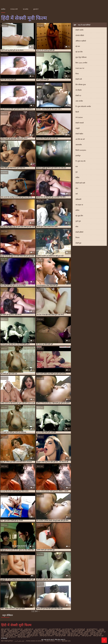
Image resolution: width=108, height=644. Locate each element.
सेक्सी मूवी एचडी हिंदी (73, 634)
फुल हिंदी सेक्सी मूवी (50, 630)
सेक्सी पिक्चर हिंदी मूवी (77, 632)
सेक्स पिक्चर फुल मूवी (27, 632)
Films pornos (50, 641)
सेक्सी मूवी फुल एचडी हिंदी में (47, 636)
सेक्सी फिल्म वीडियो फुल (38, 633)
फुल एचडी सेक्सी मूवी (80, 629)
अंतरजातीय (79, 145)
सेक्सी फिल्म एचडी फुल (90, 632)
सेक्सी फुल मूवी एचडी (33, 634)
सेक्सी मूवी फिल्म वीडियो (7, 636)
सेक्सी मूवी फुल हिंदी (87, 636)
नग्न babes (79, 117)
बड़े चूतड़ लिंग (79, 216)
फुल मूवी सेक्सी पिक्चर (92, 629)
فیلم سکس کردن (19, 641)
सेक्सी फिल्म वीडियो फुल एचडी (53, 633)
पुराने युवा (78, 221)
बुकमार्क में (36, 9)
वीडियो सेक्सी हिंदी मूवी (14, 632)
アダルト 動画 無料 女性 (64, 641)
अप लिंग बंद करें (80, 139)
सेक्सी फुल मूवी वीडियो (45, 634)
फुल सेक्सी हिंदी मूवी (38, 630)
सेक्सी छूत (78, 243)
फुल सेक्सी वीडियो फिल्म (26, 630)
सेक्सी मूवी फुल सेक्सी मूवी (74, 636)
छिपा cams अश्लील (81, 63)
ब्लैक (77, 227)
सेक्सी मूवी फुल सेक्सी (60, 636)
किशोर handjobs (81, 150)
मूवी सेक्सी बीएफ (91, 630)
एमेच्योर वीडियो (80, 35)
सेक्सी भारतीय (79, 30)
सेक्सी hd (78, 96)
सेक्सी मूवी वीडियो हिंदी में (24, 637)
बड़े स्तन (78, 46)
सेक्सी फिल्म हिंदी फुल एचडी (69, 633)
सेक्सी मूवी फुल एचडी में (32, 636)
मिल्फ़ (77, 74)
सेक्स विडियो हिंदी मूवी (52, 632)
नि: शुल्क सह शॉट (81, 161)
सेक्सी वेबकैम (79, 134)
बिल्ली (77, 112)
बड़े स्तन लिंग (79, 52)
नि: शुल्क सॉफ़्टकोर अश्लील (83, 106)
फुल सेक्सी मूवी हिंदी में (13, 630)
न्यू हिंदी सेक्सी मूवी (29, 629)
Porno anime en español (35, 641)
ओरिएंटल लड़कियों (81, 41)
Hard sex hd (80, 68)
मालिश (77, 177)
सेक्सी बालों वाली (80, 183)
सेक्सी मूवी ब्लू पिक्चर (11, 637)
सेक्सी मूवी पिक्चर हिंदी (96, 634)
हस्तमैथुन (78, 156)
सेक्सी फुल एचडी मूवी (11, 634)
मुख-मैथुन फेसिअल (81, 57)
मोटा (77, 188)
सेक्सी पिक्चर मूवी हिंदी (64, 632)
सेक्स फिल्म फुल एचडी (39, 632)
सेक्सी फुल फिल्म (22, 634)
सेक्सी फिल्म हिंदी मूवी (83, 633)
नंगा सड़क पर (79, 205)
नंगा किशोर (79, 90)
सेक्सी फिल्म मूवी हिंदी (25, 633)
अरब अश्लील (79, 101)
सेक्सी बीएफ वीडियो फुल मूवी (59, 634)
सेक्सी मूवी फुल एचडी (20, 636)
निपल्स (77, 238)
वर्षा (77, 194)
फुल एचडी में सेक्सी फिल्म (41, 629)
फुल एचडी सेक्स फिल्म (68, 629)
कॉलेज (77, 210)
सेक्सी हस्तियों (79, 232)
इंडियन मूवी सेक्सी (5, 629)
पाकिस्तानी (78, 199)
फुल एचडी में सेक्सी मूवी (55, 629)
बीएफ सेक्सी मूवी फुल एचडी (63, 630)
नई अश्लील (26, 9)
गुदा (77, 172)
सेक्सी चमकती (80, 123)
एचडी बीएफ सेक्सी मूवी (17, 629)
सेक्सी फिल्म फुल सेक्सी (12, 633)
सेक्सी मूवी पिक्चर (84, 634)
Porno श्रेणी (14, 9)
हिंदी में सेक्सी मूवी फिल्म (7, 641)
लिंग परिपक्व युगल (81, 85)
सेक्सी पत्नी (79, 79)
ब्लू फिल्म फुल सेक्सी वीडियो (78, 630)
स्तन (77, 167)
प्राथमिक (3, 9)
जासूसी (78, 128)
